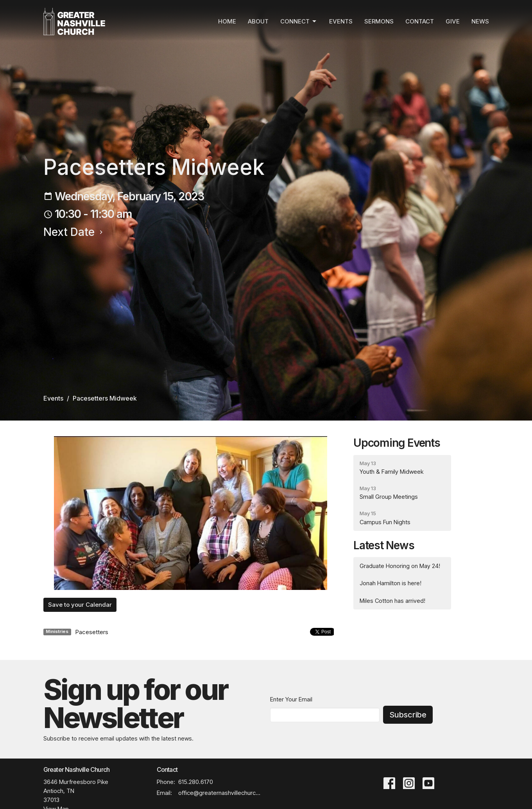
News (480, 21)
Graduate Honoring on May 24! (400, 566)
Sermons (379, 21)
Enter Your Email (291, 699)
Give (453, 21)
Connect (299, 22)
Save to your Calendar (80, 605)
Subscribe (408, 715)
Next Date (74, 232)
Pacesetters (92, 632)
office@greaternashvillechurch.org (220, 793)
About (258, 21)
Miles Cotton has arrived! (392, 601)
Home (227, 21)
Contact (420, 21)
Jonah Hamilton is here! (390, 583)
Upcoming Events (397, 443)
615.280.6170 (196, 782)
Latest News (384, 545)
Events (341, 21)
